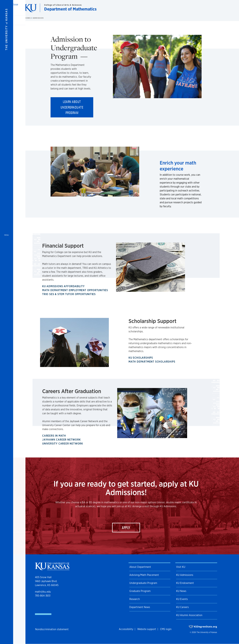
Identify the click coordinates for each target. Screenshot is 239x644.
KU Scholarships (141, 358)
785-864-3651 (43, 596)
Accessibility (126, 629)
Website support (147, 629)
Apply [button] (126, 528)
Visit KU (181, 567)
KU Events (182, 599)
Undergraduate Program (143, 583)
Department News (140, 607)
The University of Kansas (207, 632)
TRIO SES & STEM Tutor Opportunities (70, 294)
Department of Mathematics (70, 9)
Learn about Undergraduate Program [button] (72, 107)
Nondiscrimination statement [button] (52, 629)
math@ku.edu (43, 592)
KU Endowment (185, 583)
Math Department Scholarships (152, 362)
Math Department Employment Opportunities (76, 290)
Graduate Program (140, 591)
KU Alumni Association (189, 615)
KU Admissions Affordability (64, 286)
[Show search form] (225, 8)
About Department (140, 567)
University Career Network (63, 444)
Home (28, 18)
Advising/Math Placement (144, 575)
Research (135, 599)
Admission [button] (38, 18)
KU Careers (182, 607)
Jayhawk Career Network (62, 440)
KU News (181, 591)
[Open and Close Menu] (7, 322)
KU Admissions (185, 575)
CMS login (166, 629)
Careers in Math (55, 436)
